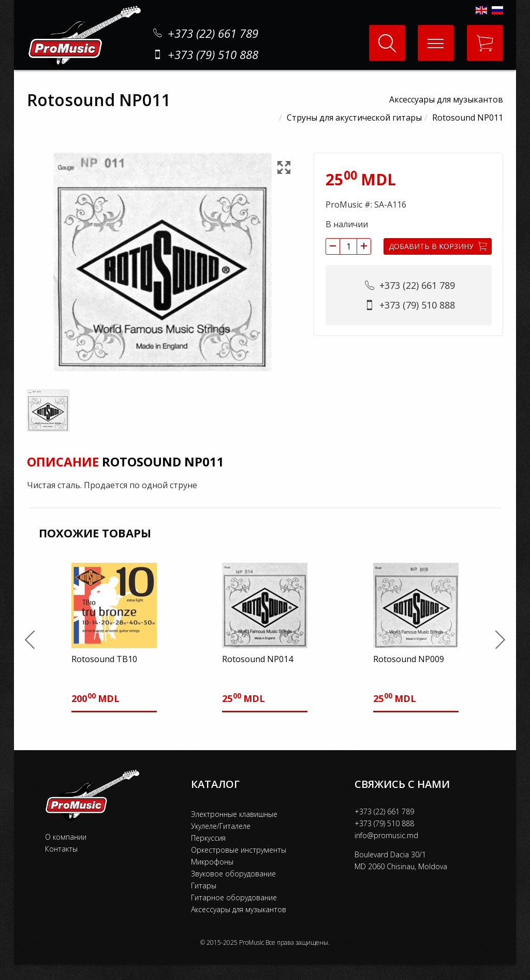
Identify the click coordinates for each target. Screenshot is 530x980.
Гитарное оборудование (234, 897)
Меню (431, 35)
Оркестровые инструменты (239, 850)
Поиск (387, 43)
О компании (66, 837)
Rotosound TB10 (104, 659)
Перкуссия (208, 838)
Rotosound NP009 (409, 659)
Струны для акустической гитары (354, 118)
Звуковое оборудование (233, 874)
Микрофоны (212, 862)
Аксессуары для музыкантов (446, 99)
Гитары (204, 886)
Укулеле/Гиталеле (221, 826)
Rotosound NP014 (257, 659)
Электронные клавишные (234, 814)
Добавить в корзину (438, 246)
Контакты (61, 849)
